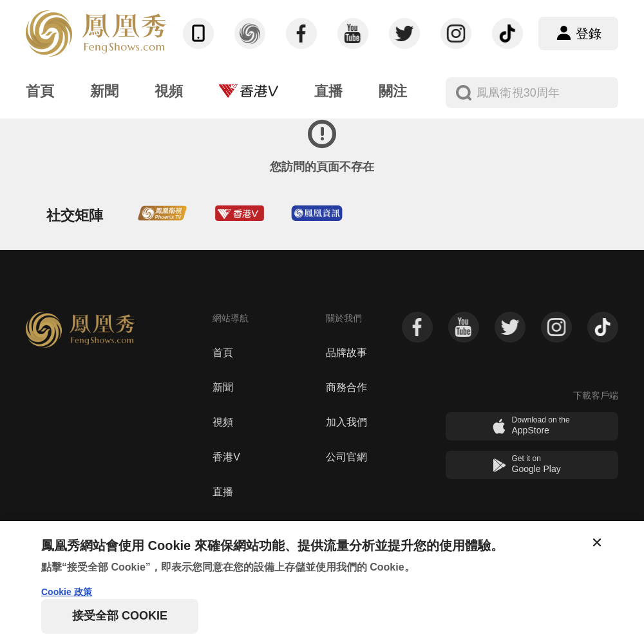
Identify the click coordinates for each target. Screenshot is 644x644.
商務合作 (346, 387)
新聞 (223, 387)
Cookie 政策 (67, 592)
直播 (223, 492)
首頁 (223, 353)
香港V (226, 457)
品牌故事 (346, 353)
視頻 (223, 422)
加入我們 (346, 422)
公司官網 (346, 457)
